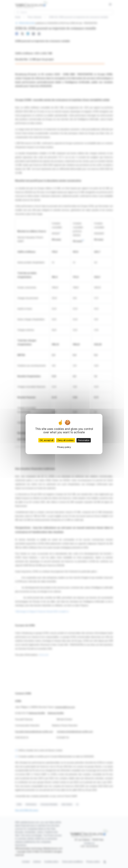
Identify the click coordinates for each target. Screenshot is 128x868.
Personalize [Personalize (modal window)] (84, 440)
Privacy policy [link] (64, 447)
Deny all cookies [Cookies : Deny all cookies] (66, 440)
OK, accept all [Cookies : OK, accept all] (46, 440)
